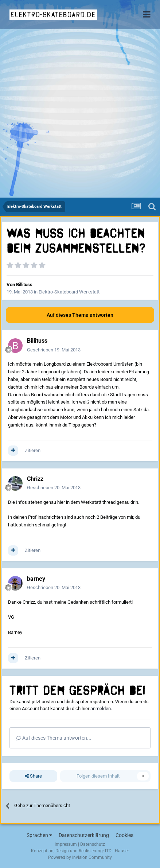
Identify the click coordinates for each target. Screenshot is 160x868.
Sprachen (39, 835)
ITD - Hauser (117, 851)
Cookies (124, 835)
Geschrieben (54, 350)
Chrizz (35, 479)
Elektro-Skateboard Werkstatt (69, 292)
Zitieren (33, 450)
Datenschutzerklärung (84, 835)
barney (36, 579)
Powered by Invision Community (80, 857)
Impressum (66, 844)
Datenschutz (93, 844)
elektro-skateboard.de (53, 15)
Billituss (24, 285)
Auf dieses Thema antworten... (54, 738)
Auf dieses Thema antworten (80, 315)
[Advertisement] (80, 114)
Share (33, 776)
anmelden (101, 709)
